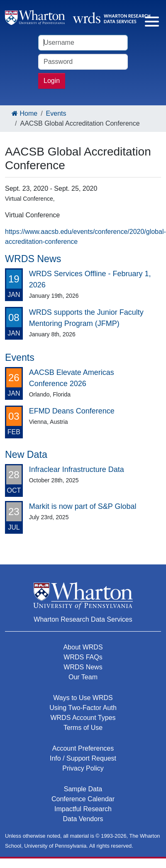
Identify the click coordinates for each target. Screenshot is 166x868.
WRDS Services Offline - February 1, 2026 (90, 279)
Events (56, 113)
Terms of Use (83, 728)
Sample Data (83, 789)
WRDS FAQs (83, 657)
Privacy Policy (83, 768)
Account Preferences (83, 748)
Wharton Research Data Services (83, 619)
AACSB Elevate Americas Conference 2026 (72, 378)
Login (52, 81)
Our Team (83, 677)
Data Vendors (83, 819)
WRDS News (83, 667)
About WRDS (83, 647)
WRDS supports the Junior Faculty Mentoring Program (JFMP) (86, 318)
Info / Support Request (83, 758)
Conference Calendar (83, 799)
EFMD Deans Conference (72, 411)
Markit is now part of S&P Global (83, 506)
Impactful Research (83, 809)
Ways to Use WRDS (83, 698)
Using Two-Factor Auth (83, 708)
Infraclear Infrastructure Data (77, 469)
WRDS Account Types (83, 718)
